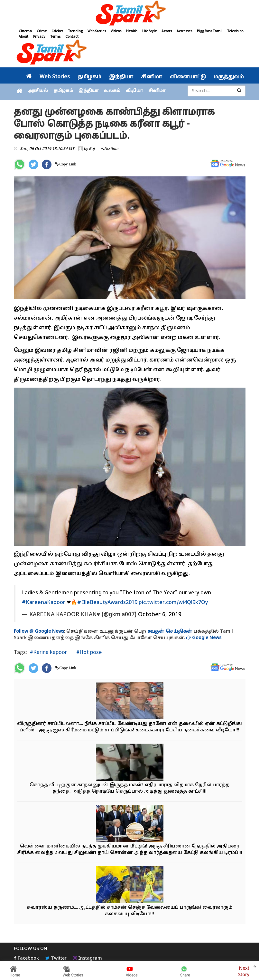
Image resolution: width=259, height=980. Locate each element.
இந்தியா (121, 77)
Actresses (184, 31)
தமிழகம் (89, 77)
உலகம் (112, 91)
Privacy (39, 36)
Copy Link (67, 164)
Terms (55, 36)
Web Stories (97, 31)
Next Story (244, 971)
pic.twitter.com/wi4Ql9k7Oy (173, 603)
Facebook (26, 959)
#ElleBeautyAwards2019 (107, 603)
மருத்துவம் (229, 77)
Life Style (149, 31)
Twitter (56, 959)
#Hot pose (88, 652)
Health (132, 31)
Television (235, 31)
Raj (92, 149)
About (23, 36)
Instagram (88, 959)
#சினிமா (110, 149)
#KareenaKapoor (44, 603)
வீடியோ (134, 91)
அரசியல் (38, 91)
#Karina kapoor (48, 652)
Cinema (25, 31)
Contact (72, 36)
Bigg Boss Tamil (210, 31)
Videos (116, 31)
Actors (167, 31)
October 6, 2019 (160, 615)
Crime (42, 31)
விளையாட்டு (188, 77)
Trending (75, 31)
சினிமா (152, 77)
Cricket (57, 31)
